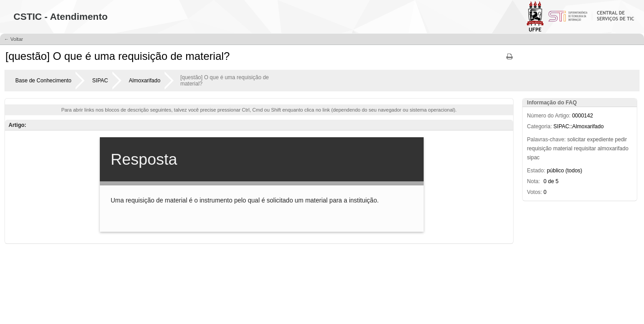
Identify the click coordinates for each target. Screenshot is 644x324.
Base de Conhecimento (43, 81)
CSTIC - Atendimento (60, 16)
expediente (600, 139)
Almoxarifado (145, 81)
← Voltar (13, 39)
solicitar (576, 139)
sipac (533, 157)
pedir (621, 139)
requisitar (585, 148)
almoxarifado (613, 148)
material (563, 148)
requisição (539, 148)
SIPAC (100, 81)
